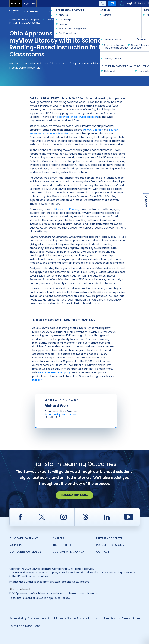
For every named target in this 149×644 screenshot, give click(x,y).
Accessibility (18, 618)
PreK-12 (16, 3)
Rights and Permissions (104, 618)
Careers (58, 538)
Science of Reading (67, 209)
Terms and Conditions (25, 626)
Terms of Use (131, 618)
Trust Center (62, 545)
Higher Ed (29, 3)
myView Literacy (93, 130)
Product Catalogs (110, 545)
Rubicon (37, 380)
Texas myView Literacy (83, 593)
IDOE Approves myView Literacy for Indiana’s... (37, 593)
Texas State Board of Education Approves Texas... (40, 598)
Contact (128, 11)
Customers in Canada (68, 552)
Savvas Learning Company (25, 20)
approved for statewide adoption (77, 117)
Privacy (82, 618)
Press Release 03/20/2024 (25, 23)
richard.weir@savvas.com (60, 414)
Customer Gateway (23, 538)
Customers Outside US (25, 552)
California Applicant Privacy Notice (52, 618)
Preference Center (109, 538)
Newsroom (53, 20)
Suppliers (16, 545)
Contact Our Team (74, 495)
